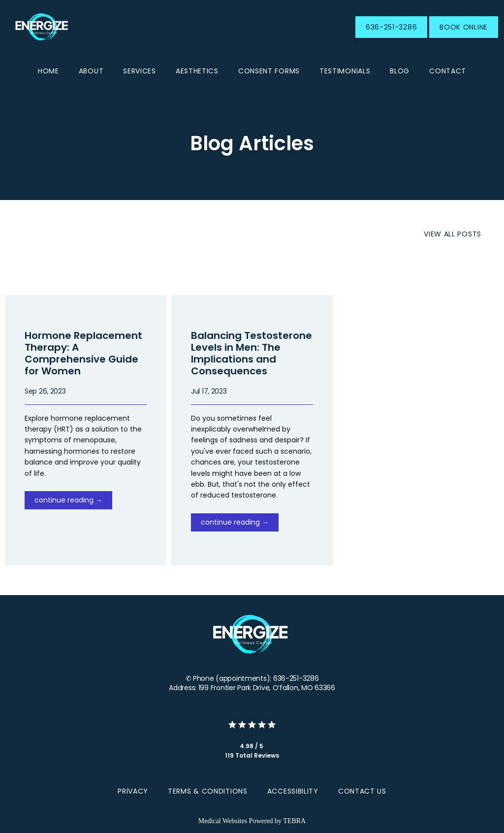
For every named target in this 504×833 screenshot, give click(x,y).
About (91, 71)
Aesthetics (197, 71)
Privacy (133, 791)
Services (140, 71)
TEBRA (294, 821)
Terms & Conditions (208, 791)
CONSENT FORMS (269, 71)
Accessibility (293, 791)
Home (48, 71)
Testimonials (345, 71)
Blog (400, 71)
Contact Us (362, 791)
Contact (448, 71)
